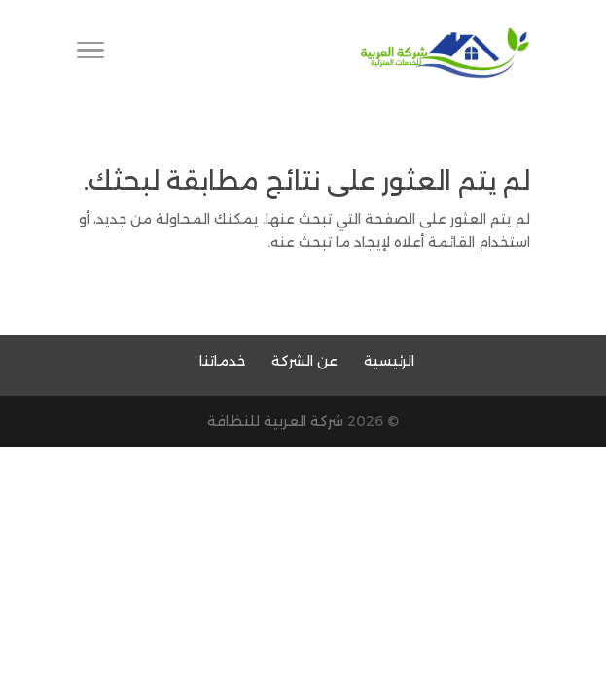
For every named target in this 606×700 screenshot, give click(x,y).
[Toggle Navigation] (90, 53)
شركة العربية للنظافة (275, 421)
